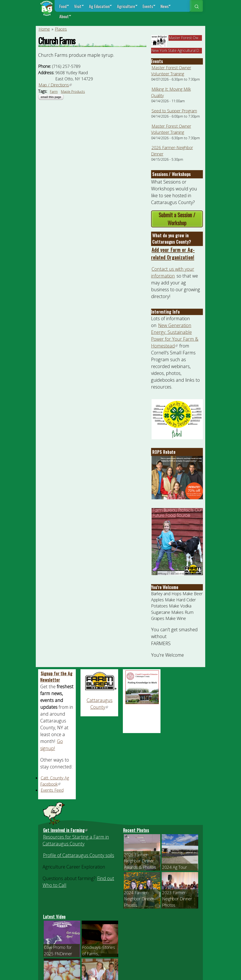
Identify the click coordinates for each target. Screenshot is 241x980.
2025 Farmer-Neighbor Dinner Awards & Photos (140, 861)
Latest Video (54, 917)
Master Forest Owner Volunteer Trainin (201, 38)
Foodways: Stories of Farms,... (99, 950)
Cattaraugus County (100, 704)
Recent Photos (136, 830)
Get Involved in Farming (66, 830)
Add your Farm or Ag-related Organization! (173, 253)
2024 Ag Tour (175, 867)
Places (61, 29)
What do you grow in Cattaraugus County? (172, 239)
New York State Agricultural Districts (181, 50)
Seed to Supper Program (174, 111)
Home (44, 29)
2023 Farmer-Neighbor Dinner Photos (177, 899)
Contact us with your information (173, 272)
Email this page (51, 97)
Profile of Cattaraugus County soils (79, 855)
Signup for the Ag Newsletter (56, 677)
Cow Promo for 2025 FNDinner (58, 950)
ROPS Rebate (164, 452)
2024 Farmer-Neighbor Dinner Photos (139, 899)
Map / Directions (55, 85)
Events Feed (52, 790)
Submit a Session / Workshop (177, 219)
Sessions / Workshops (171, 174)
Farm (54, 92)
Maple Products (73, 92)
